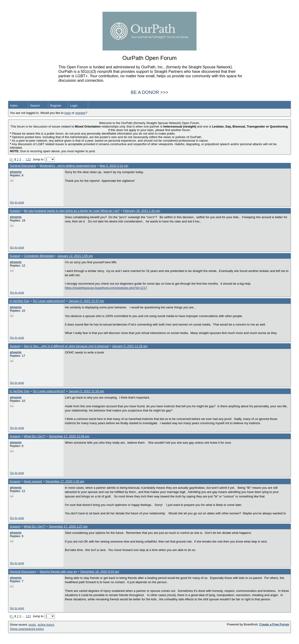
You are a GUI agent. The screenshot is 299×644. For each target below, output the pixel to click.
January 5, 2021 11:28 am (130, 346)
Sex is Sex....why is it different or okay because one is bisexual (66, 346)
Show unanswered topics (27, 629)
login (68, 113)
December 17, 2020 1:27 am (68, 526)
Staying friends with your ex (58, 572)
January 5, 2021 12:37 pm (86, 301)
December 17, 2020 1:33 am (65, 481)
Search (35, 106)
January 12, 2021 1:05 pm (75, 256)
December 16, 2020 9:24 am (100, 572)
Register (56, 106)
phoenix (16, 172)
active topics (46, 625)
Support (15, 211)
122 (28, 159)
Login (74, 106)
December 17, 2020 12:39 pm (69, 436)
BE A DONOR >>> (149, 92)
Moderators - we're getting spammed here (68, 166)
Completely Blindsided (39, 256)
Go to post (17, 202)
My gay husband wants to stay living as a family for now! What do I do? (72, 211)
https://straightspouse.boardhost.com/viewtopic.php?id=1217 (106, 288)
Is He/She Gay (20, 301)
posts (32, 625)
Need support (33, 481)
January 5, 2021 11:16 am (86, 391)
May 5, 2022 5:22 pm (114, 166)
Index (14, 106)
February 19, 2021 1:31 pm (142, 211)
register (80, 113)
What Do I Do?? (35, 436)
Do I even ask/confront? (49, 301)
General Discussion (23, 166)
